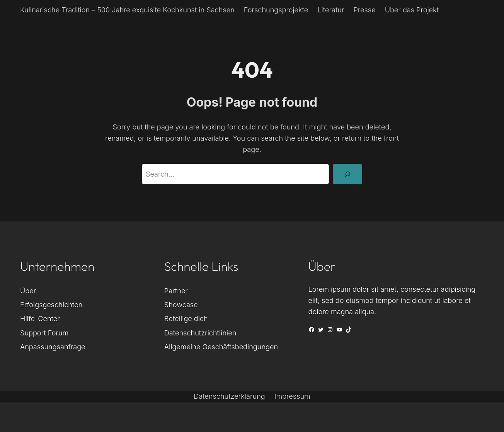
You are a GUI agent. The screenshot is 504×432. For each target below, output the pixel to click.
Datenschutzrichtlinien (200, 333)
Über (28, 291)
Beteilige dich (186, 318)
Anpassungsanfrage (53, 347)
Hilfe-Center (40, 318)
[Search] (347, 174)
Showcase (181, 304)
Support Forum (44, 333)
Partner (176, 291)
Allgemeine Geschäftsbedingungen (221, 347)
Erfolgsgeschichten (51, 304)
